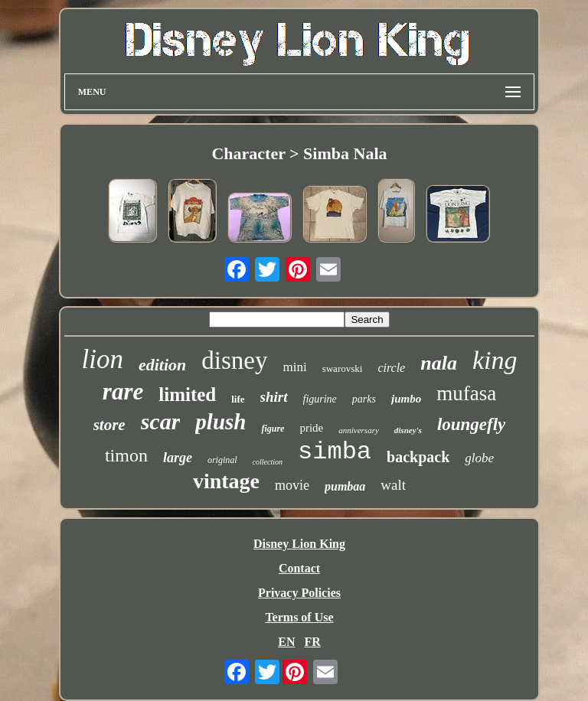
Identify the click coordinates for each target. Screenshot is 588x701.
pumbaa (345, 486)
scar (161, 421)
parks (364, 399)
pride (311, 428)
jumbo (406, 399)
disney (234, 360)
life (238, 399)
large (178, 458)
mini (295, 367)
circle (391, 368)
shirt (274, 397)
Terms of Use (299, 617)
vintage (226, 481)
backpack (418, 457)
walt (393, 485)
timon (126, 455)
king (495, 360)
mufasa (466, 393)
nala (439, 363)
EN (286, 642)
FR (312, 642)
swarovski (343, 368)
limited (187, 395)
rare (123, 391)
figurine (320, 399)
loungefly (471, 424)
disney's (408, 430)
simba (335, 452)
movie (292, 485)
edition (162, 365)
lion (103, 359)
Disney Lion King (299, 544)
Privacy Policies (299, 593)
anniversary (359, 430)
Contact (299, 568)
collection (268, 462)
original (222, 460)
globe (479, 458)
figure (273, 429)
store (109, 425)
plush (220, 422)
